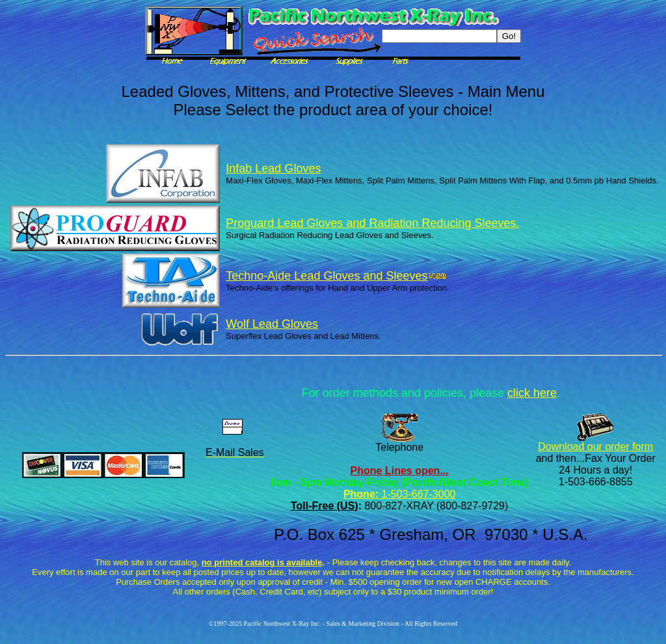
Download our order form (595, 447)
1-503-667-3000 (417, 494)
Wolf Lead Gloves (272, 324)
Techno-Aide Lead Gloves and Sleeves (336, 276)
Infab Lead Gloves (273, 168)
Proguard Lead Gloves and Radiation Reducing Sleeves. (372, 223)
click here (532, 393)
